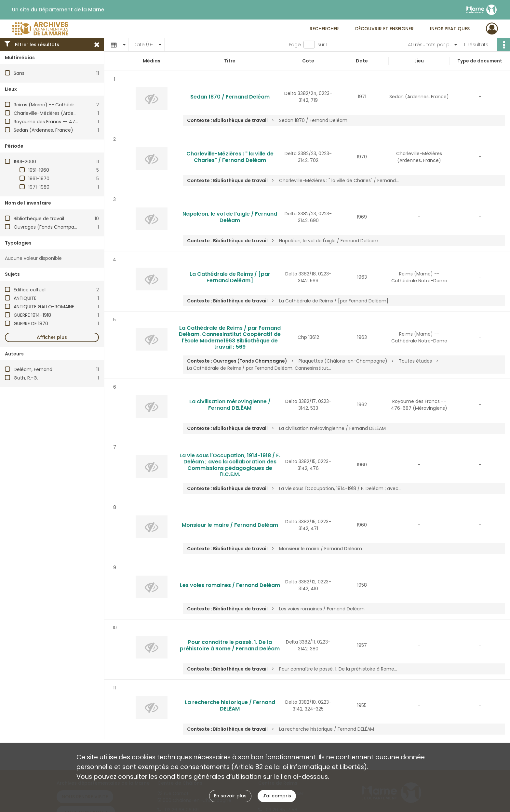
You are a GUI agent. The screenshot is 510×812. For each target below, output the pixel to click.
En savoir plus (230, 796)
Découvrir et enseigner (384, 29)
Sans (19, 73)
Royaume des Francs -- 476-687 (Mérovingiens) (69, 122)
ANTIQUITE (25, 298)
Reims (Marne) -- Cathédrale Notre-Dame (62, 105)
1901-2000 (25, 162)
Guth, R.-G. (26, 378)
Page (295, 45)
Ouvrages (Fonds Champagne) (49, 227)
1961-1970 (39, 179)
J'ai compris (277, 796)
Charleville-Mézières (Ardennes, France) (59, 113)
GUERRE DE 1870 (31, 324)
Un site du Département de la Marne (58, 10)
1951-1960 (39, 170)
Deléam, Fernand (33, 369)
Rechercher (324, 29)
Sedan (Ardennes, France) (43, 130)
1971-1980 (39, 187)
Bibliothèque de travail (39, 219)
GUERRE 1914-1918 (32, 315)
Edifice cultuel (30, 290)
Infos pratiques (450, 29)
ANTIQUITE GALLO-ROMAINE (44, 307)
